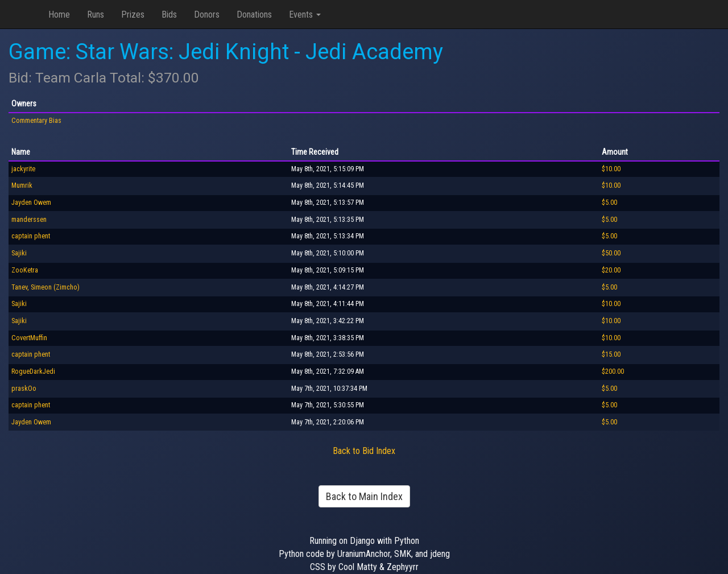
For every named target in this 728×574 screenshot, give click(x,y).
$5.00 (609, 203)
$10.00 (611, 169)
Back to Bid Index (364, 451)
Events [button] (305, 15)
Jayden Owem (31, 203)
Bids (169, 15)
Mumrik (22, 185)
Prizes (133, 15)
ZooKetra (25, 270)
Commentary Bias (36, 121)
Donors (207, 15)
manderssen (29, 220)
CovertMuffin (29, 338)
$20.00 (611, 270)
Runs (96, 15)
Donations (254, 15)
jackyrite (23, 169)
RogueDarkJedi (33, 371)
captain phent (31, 236)
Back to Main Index (364, 496)
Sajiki (19, 253)
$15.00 (611, 354)
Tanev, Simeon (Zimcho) (45, 287)
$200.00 (613, 371)
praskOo (24, 389)
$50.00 (611, 253)
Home (59, 15)
